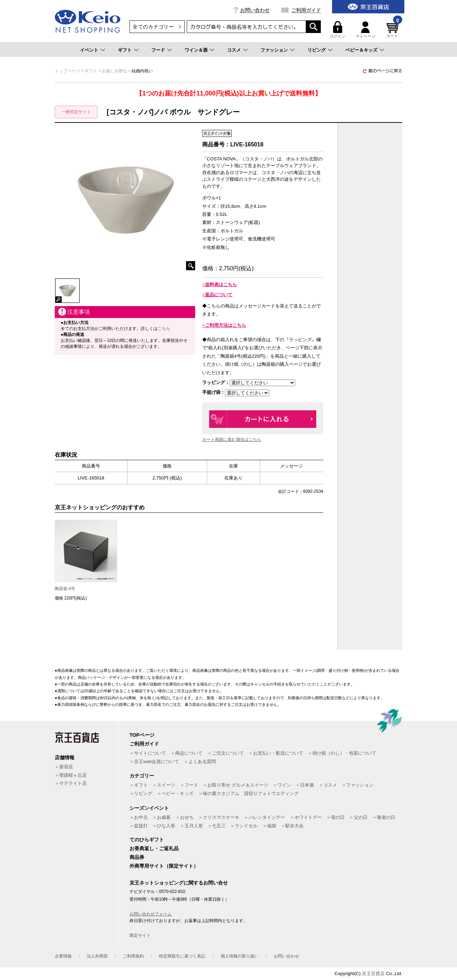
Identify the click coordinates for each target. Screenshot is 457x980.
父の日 (361, 817)
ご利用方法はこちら (226, 325)
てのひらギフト (147, 840)
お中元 (141, 817)
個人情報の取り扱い (240, 956)
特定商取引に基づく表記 (182, 956)
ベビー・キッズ (177, 793)
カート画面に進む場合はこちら (232, 439)
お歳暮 (164, 817)
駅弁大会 (294, 826)
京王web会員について (157, 762)
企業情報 (63, 956)
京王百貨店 (373, 974)
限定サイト (140, 935)
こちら (164, 329)
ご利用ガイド (306, 10)
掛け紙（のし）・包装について (344, 753)
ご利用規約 (133, 956)
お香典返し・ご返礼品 (154, 848)
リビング (317, 50)
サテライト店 (73, 783)
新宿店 (66, 767)
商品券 (137, 857)
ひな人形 (166, 826)
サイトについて (150, 753)
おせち (187, 817)
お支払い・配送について (278, 753)
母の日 (338, 817)
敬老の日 (386, 817)
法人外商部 (97, 956)
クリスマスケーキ (221, 817)
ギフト (125, 50)
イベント (89, 50)
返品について (219, 295)
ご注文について (228, 753)
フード (158, 50)
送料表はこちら (221, 284)
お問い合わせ (255, 10)
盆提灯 (141, 826)
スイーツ (166, 785)
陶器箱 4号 (65, 589)
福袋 (272, 826)
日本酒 (307, 785)
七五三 (219, 826)
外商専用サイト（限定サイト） (164, 866)
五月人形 (194, 826)
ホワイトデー (308, 817)
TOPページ (142, 735)
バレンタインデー (267, 817)
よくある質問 (202, 762)
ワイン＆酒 (196, 50)
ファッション (274, 50)
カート (393, 30)
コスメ (234, 50)
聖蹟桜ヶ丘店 (73, 775)
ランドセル (246, 826)
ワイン (284, 785)
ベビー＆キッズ (361, 50)
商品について (189, 753)
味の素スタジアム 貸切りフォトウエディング (251, 793)
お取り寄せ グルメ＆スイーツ (238, 785)
